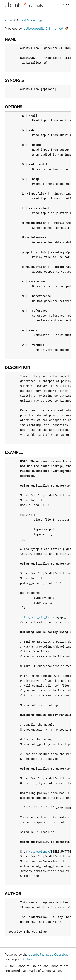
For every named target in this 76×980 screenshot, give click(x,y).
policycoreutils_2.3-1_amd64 (44, 28)
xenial (9, 20)
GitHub (27, 959)
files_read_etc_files (37, 617)
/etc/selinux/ (40, 852)
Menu (67, 5)
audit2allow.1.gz (31, 20)
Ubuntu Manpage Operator (48, 954)
